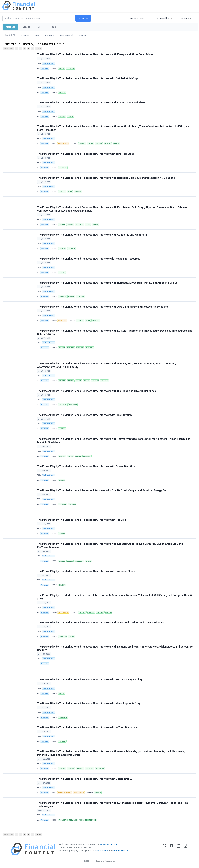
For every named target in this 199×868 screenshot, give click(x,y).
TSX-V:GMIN (79, 225)
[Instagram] (186, 849)
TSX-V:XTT (62, 741)
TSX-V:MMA (87, 456)
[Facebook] (172, 849)
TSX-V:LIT (116, 144)
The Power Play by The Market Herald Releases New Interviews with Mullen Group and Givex (91, 103)
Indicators (186, 18)
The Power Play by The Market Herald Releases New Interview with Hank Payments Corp (89, 704)
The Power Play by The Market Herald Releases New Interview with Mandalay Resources (89, 259)
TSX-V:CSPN (63, 820)
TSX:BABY (62, 429)
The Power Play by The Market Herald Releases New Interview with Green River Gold (86, 466)
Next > (38, 49)
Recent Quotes (137, 18)
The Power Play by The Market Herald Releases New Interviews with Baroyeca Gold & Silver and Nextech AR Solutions (106, 178)
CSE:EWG (62, 561)
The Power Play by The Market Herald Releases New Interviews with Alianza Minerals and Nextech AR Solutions (102, 307)
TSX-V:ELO (108, 144)
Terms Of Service (120, 850)
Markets (10, 27)
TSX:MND (62, 272)
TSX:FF (88, 225)
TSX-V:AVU (80, 769)
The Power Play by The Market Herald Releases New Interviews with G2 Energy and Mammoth (92, 235)
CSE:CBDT (62, 585)
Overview (26, 35)
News (38, 35)
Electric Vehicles (63, 144)
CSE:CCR (62, 480)
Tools (53, 27)
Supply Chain (62, 321)
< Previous (8, 49)
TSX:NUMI (108, 612)
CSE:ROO (62, 534)
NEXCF (70, 192)
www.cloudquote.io (109, 844)
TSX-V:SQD (93, 820)
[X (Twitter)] (165, 849)
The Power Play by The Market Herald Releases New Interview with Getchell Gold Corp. (88, 78)
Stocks (26, 27)
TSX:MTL (70, 116)
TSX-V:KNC (80, 348)
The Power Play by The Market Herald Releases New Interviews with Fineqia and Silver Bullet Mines (95, 54)
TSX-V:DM (99, 144)
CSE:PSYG (71, 769)
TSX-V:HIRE (83, 820)
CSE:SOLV (82, 144)
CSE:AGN (62, 225)
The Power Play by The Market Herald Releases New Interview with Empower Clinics (86, 571)
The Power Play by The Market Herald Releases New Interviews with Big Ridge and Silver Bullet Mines (96, 391)
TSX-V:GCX (72, 504)
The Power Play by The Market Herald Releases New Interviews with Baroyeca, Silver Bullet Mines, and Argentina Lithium (108, 283)
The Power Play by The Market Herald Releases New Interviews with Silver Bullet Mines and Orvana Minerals (100, 623)
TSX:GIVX (62, 116)
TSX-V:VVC (104, 381)
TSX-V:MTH (71, 248)
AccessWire (45, 68)
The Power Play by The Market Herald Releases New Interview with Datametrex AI (85, 779)
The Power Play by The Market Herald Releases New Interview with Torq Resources (86, 154)
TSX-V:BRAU (63, 405)
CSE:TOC (90, 144)
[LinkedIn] (179, 849)
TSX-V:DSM (71, 348)
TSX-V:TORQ (63, 168)
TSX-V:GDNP (90, 769)
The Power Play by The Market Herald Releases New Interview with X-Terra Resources (87, 728)
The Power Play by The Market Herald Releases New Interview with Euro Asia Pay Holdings (90, 680)
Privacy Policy (102, 850)
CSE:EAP (62, 693)
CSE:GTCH (62, 92)
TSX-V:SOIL (90, 348)
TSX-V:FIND (63, 504)
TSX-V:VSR (95, 381)
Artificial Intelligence (65, 793)
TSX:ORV (95, 225)
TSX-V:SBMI (71, 68)
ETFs (40, 27)
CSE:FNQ (62, 68)
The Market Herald (48, 63)
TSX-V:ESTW (79, 561)
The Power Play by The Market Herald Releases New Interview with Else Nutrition (84, 415)
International (66, 35)
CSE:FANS (62, 456)
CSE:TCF (79, 381)
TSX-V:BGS (78, 192)
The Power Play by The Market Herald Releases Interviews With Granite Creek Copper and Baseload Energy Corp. (103, 490)
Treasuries (82, 35)
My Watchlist (163, 18)
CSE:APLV (70, 225)
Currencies (50, 35)
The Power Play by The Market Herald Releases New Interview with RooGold (82, 520)
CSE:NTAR (62, 192)
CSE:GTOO (62, 248)
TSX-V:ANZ (96, 321)
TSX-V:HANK (63, 717)
